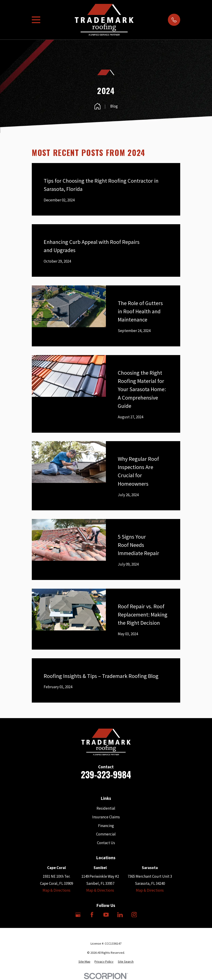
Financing (106, 826)
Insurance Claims (106, 817)
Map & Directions (56, 890)
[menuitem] (84, 962)
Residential (106, 808)
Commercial (106, 834)
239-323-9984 (106, 775)
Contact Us (106, 843)
